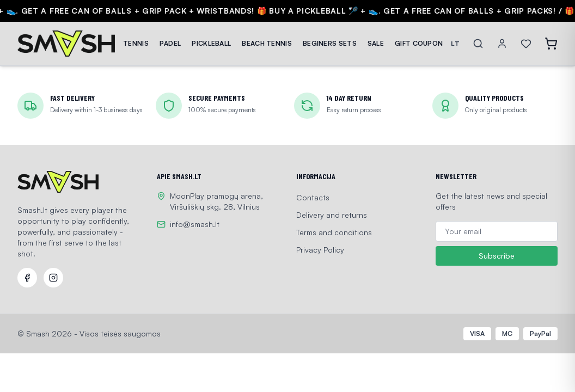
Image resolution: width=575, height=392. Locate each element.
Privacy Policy (320, 250)
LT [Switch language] (455, 44)
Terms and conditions (334, 232)
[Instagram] (53, 278)
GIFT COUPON (419, 43)
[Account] (502, 44)
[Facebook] (27, 278)
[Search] (478, 44)
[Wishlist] (526, 44)
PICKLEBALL (211, 43)
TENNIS (136, 43)
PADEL (170, 43)
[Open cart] (551, 44)
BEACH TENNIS (267, 43)
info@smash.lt (195, 224)
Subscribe (497, 256)
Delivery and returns (332, 215)
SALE (376, 43)
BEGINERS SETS (330, 43)
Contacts (313, 197)
